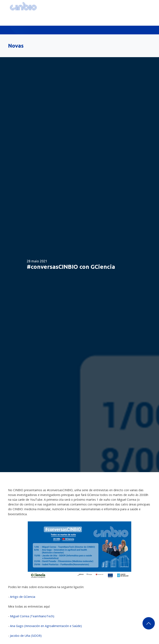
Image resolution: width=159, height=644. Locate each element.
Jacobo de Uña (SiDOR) (26, 636)
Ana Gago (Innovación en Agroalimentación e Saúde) (46, 626)
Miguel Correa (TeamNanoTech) (32, 616)
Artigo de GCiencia (23, 597)
